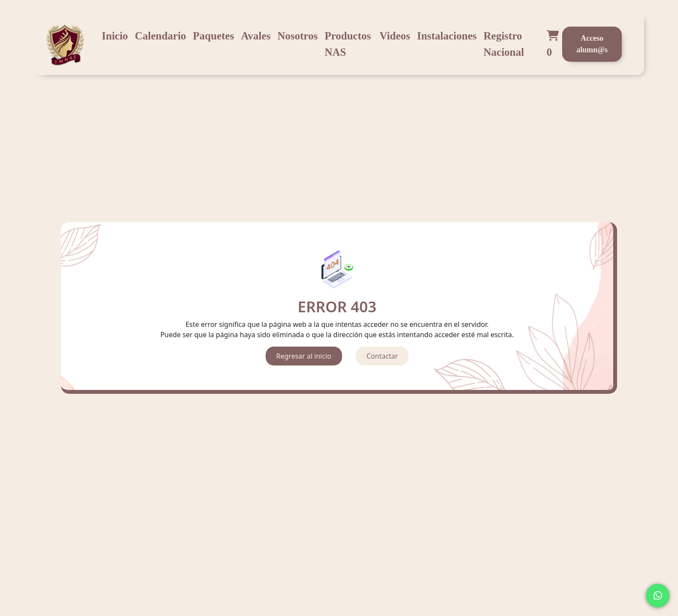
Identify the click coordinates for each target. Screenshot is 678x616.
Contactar (382, 356)
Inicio (115, 36)
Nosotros (297, 36)
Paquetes (214, 36)
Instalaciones (447, 36)
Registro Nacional (504, 44)
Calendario (160, 36)
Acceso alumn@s (592, 44)
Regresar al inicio (304, 356)
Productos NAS (348, 44)
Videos (395, 36)
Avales (256, 36)
